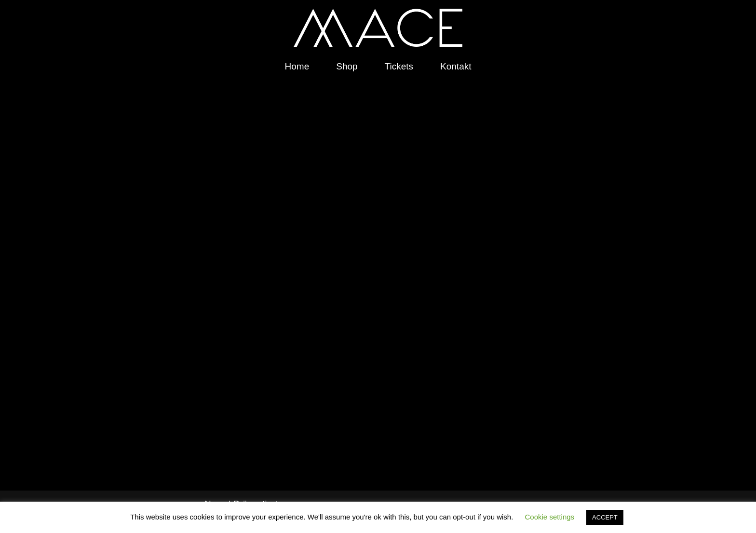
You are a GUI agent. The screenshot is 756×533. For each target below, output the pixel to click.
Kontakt (456, 66)
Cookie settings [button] (550, 517)
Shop (347, 66)
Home (297, 66)
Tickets (399, 66)
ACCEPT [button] (605, 517)
